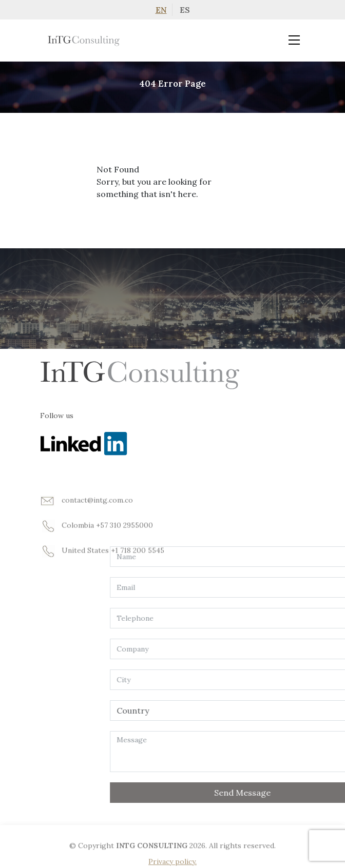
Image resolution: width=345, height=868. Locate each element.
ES (185, 10)
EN (161, 10)
